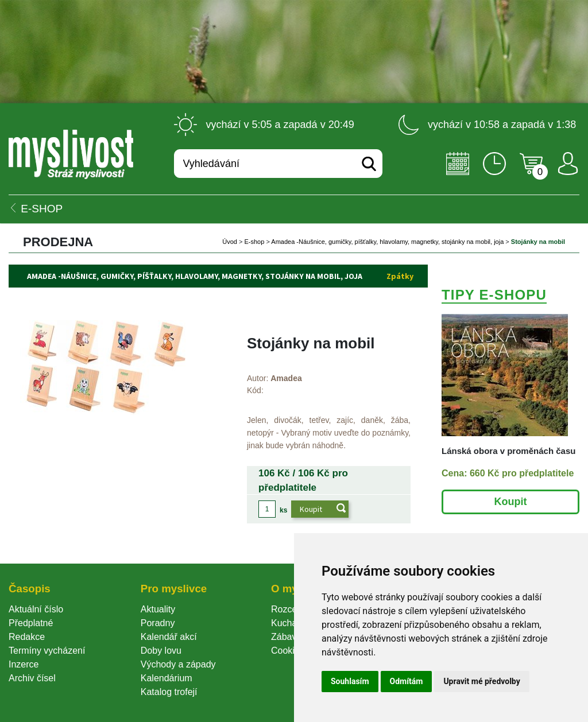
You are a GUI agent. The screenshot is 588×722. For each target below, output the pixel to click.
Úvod (230, 242)
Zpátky (400, 276)
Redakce (27, 637)
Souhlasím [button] (350, 681)
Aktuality (158, 609)
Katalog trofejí (169, 692)
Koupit (511, 502)
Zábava (286, 637)
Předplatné (31, 623)
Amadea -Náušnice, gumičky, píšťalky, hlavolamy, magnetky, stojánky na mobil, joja (388, 242)
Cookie (288, 651)
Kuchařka (291, 623)
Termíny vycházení (47, 651)
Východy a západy (178, 664)
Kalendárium (167, 678)
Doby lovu (161, 651)
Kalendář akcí (169, 637)
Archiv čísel (32, 678)
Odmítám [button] (407, 681)
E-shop (255, 242)
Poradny (158, 623)
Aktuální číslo (36, 609)
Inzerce (24, 664)
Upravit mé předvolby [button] (481, 681)
